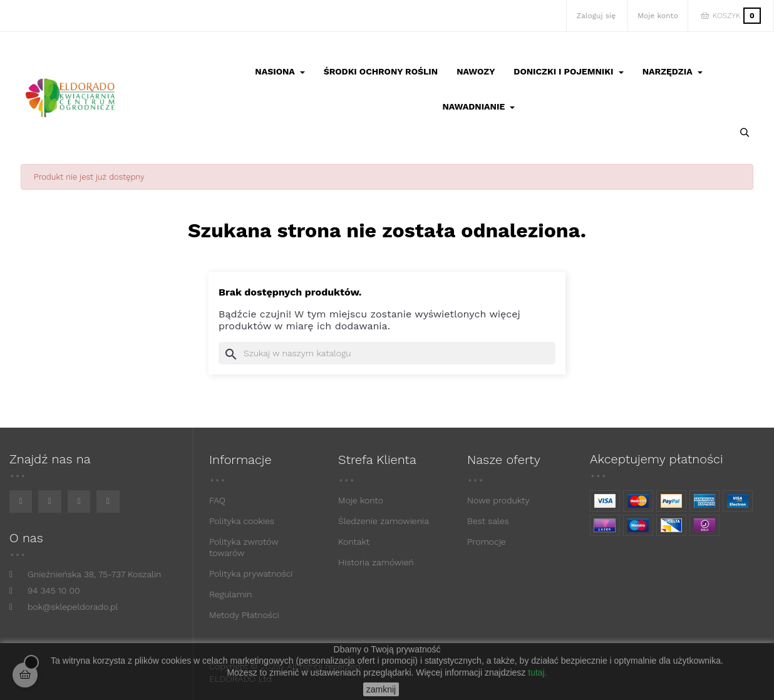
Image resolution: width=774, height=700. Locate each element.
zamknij (381, 689)
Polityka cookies (242, 521)
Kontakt (354, 542)
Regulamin (230, 594)
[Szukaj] (387, 353)
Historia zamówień (376, 562)
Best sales (488, 521)
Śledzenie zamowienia (384, 521)
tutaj (536, 672)
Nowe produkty (498, 500)
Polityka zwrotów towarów (244, 547)
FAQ (217, 500)
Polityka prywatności (251, 574)
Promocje (487, 542)
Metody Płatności (244, 615)
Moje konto (361, 500)
